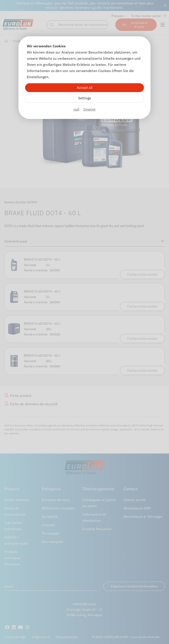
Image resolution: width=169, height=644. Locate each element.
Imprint (89, 109)
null (76, 109)
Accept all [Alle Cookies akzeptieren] (85, 87)
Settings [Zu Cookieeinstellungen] (85, 98)
